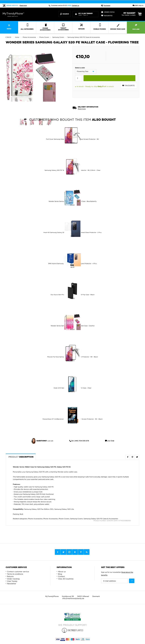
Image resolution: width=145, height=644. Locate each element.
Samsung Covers (76, 519)
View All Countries (66, 579)
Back (9, 37)
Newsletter (12, 584)
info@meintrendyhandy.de (73, 598)
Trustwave (106, 6)
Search (64, 14)
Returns (10, 576)
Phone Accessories (35, 519)
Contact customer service (18, 572)
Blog (60, 574)
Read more (23, 6)
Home (17, 37)
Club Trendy (12, 581)
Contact (61, 576)
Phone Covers (64, 519)
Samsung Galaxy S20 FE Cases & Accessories (101, 519)
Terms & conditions (15, 574)
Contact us (76, 6)
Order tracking (13, 579)
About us (62, 572)
